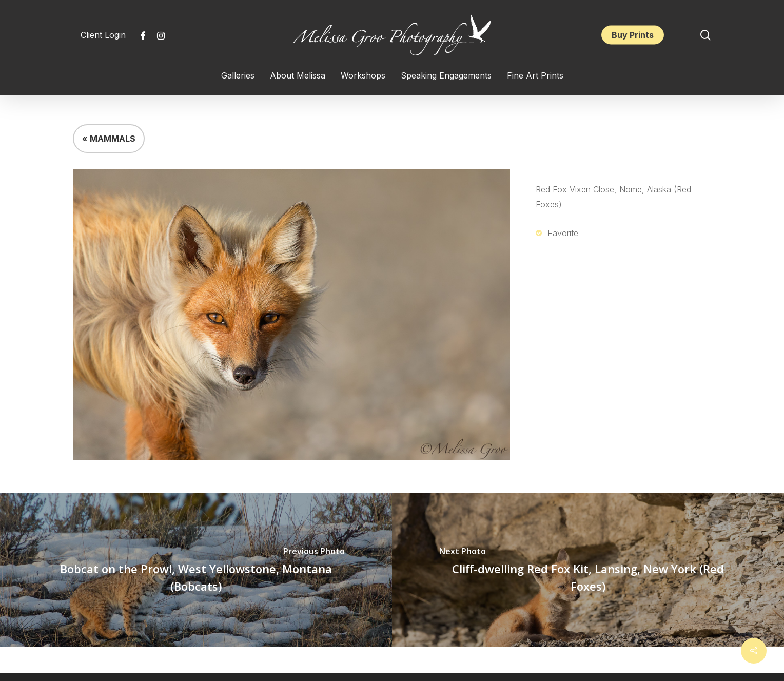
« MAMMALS (109, 139)
